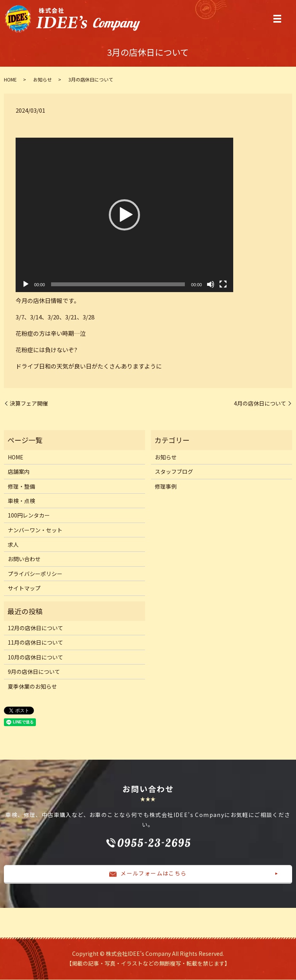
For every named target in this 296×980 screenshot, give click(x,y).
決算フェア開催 (29, 403)
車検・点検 (21, 501)
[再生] (26, 285)
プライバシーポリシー (35, 574)
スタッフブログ (174, 471)
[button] (124, 215)
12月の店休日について (35, 628)
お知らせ (43, 79)
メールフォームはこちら (148, 874)
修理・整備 (21, 486)
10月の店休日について (35, 657)
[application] (124, 215)
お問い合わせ (24, 559)
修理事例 (166, 486)
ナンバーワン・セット (35, 530)
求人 (13, 544)
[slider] (118, 285)
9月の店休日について (34, 672)
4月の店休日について (260, 403)
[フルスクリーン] (223, 285)
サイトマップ (24, 588)
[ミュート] (211, 285)
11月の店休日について (35, 643)
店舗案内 (19, 471)
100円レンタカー (29, 516)
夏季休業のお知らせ (32, 686)
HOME (10, 79)
